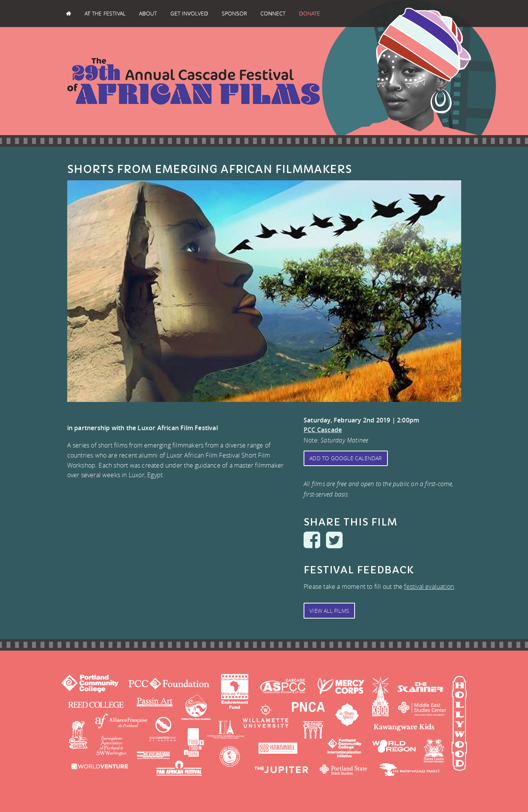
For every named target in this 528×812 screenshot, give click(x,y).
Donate (309, 13)
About (148, 13)
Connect (273, 13)
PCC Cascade (323, 430)
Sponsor (234, 13)
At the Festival (105, 13)
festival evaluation (429, 587)
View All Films (329, 611)
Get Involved (189, 13)
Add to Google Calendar (345, 458)
